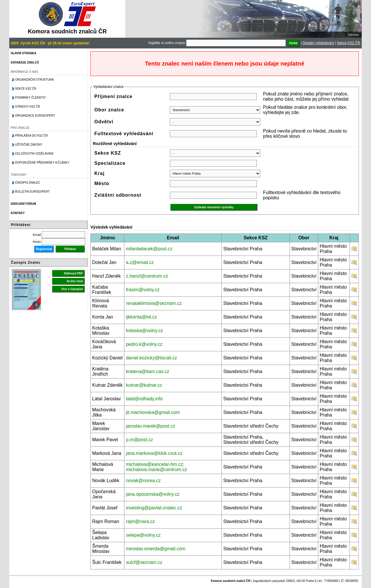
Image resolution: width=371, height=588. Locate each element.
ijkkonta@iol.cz (141, 317)
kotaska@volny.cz (144, 331)
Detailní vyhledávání (318, 43)
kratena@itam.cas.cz (148, 371)
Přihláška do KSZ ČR (31, 136)
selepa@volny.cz (143, 535)
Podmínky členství (30, 98)
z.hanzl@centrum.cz (147, 276)
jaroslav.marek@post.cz (150, 426)
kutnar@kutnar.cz (144, 385)
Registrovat (44, 249)
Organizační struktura (34, 80)
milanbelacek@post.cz (149, 249)
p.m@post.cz (139, 440)
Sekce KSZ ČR (349, 43)
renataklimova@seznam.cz (154, 303)
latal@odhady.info (144, 399)
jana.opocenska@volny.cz (153, 494)
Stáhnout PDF (73, 273)
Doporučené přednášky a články (42, 163)
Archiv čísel (75, 281)
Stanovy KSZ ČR (28, 107)
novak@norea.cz (143, 481)
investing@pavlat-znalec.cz (154, 508)
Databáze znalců (25, 63)
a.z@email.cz (140, 262)
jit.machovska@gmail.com (153, 412)
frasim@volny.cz (143, 290)
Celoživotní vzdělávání (34, 154)
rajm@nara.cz (140, 521)
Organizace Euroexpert (35, 116)
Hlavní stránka (23, 53)
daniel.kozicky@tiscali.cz (151, 358)
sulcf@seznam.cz (144, 562)
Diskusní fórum (23, 204)
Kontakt (18, 213)
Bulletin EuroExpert (32, 192)
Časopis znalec (28, 183)
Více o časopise (72, 289)
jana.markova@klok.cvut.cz (154, 453)
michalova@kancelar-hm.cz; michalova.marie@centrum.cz (156, 467)
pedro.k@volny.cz (144, 344)
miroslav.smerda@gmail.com (156, 549)
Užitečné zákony (29, 145)
